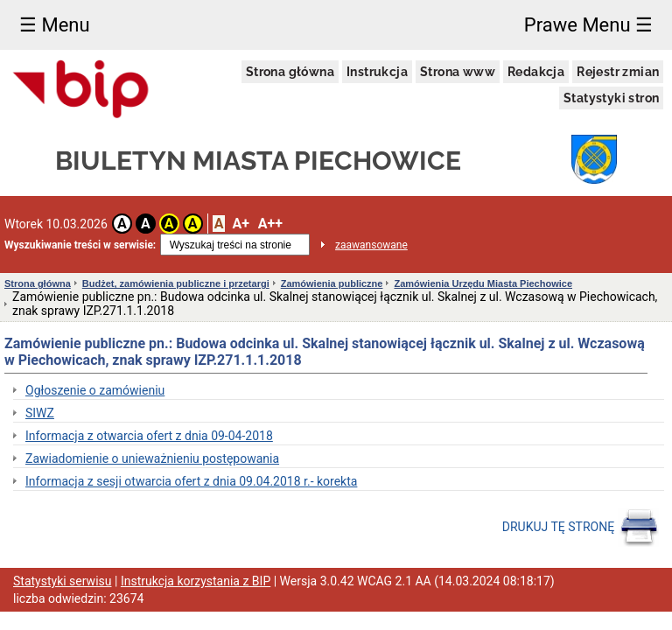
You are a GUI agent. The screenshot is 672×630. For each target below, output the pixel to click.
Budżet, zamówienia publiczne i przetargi (176, 283)
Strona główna (290, 72)
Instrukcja (377, 72)
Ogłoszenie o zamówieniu (95, 390)
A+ (240, 224)
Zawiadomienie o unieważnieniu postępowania (152, 458)
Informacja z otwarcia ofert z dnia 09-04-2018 (149, 436)
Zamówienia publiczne (332, 283)
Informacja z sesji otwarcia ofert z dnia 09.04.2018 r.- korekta (191, 481)
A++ (270, 224)
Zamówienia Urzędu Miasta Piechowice (483, 283)
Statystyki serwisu (63, 581)
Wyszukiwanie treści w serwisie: (80, 245)
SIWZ (40, 413)
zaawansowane (371, 245)
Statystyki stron (611, 98)
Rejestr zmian (618, 72)
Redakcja (536, 72)
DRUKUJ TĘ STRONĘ (581, 528)
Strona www (458, 72)
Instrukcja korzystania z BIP (196, 581)
